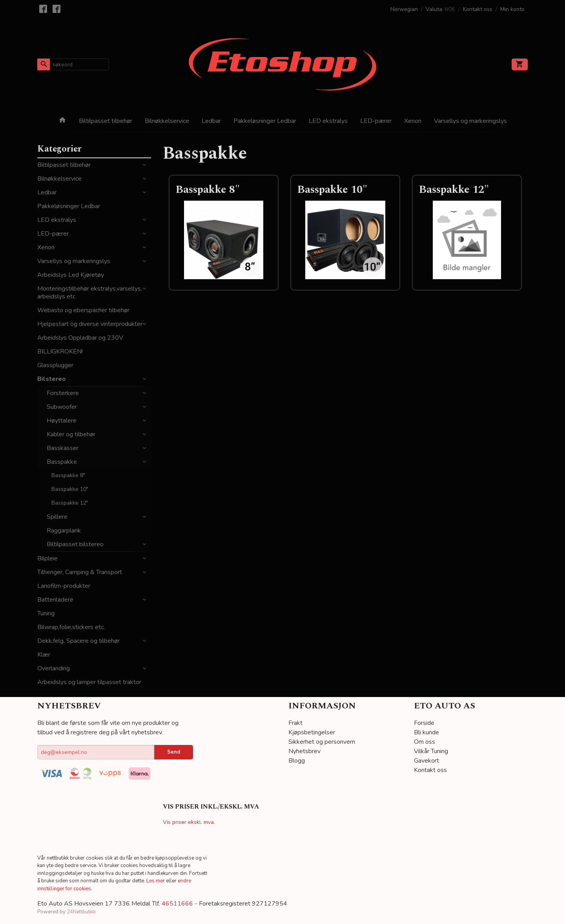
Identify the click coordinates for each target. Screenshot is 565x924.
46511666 (177, 904)
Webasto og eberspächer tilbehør (83, 310)
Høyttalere (62, 421)
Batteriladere (55, 600)
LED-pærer (376, 121)
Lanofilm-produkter (64, 586)
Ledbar (211, 121)
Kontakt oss (430, 770)
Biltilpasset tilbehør (106, 121)
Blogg (297, 761)
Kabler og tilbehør (71, 434)
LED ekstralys (328, 121)
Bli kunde (426, 732)
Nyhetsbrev (304, 751)
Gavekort (426, 761)
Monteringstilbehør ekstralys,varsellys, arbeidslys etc (90, 293)
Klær (44, 655)
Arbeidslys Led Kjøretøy (71, 275)
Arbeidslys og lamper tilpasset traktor (89, 682)
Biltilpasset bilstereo (75, 544)
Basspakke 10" (70, 489)
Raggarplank (64, 531)
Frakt (295, 723)
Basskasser (63, 448)
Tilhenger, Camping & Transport (80, 572)
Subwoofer (62, 407)
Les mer (156, 881)
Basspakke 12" (70, 503)
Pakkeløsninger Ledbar (265, 121)
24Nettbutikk (81, 912)
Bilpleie (47, 558)
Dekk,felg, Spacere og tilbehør (78, 641)
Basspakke (62, 462)
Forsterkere (63, 393)
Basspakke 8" (68, 475)
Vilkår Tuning (431, 751)
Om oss (425, 742)
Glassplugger (55, 365)
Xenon (413, 121)
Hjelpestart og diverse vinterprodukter (90, 324)
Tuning (46, 613)
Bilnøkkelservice (167, 121)
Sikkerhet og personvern (322, 742)
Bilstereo (52, 379)
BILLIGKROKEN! (60, 351)
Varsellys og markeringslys (470, 121)
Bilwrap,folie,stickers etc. (71, 627)
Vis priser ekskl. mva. (189, 822)
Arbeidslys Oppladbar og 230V (80, 338)
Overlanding (54, 668)
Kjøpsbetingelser (312, 732)
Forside (424, 723)
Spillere (57, 517)
